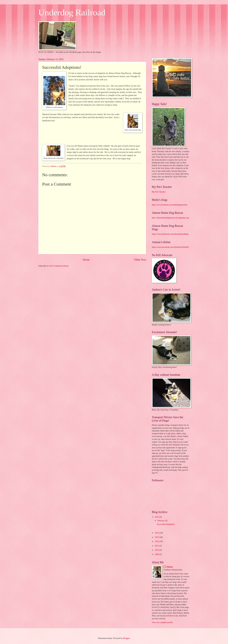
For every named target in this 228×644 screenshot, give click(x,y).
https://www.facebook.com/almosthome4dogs (170, 234)
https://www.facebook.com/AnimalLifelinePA (170, 247)
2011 (157, 546)
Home (86, 260)
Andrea (170, 567)
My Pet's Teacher (159, 192)
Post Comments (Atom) (59, 266)
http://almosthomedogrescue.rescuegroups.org (170, 218)
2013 (157, 537)
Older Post (140, 260)
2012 (157, 541)
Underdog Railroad (72, 13)
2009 (157, 554)
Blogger (126, 638)
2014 (157, 533)
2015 (157, 517)
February (161, 521)
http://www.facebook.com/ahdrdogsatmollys (170, 205)
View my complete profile (162, 622)
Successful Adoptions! (166, 524)
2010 (157, 550)
